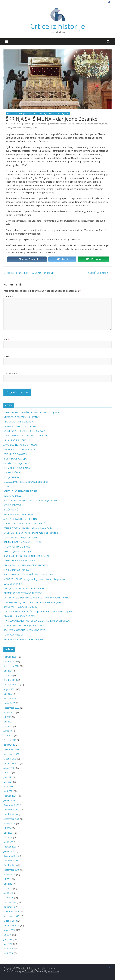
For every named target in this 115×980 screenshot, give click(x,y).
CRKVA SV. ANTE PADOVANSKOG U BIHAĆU (25, 524)
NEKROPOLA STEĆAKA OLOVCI (19, 514)
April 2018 (8, 949)
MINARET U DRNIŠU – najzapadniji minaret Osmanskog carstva (34, 579)
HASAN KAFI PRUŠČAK (15, 440)
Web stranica (10, 373)
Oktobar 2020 (10, 814)
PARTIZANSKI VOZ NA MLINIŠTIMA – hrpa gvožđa (28, 574)
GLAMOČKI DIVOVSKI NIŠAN (17, 468)
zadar (35, 128)
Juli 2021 (7, 773)
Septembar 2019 (11, 870)
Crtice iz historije (58, 26)
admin (28, 124)
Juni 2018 (8, 939)
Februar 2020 (10, 847)
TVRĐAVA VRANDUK (13, 635)
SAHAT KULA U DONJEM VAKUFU (20, 449)
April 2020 (8, 842)
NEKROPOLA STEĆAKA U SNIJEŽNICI (21, 417)
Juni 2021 (8, 777)
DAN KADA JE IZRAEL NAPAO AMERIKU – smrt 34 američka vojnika (36, 598)
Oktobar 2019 (10, 865)
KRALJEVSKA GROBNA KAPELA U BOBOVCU (25, 630)
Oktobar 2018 (10, 921)
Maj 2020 (8, 837)
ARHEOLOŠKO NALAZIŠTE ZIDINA (20, 491)
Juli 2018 (7, 935)
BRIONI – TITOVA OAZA (15, 454)
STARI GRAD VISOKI (13, 505)
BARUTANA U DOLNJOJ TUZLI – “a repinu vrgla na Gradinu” (32, 500)
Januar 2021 (9, 800)
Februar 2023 (10, 698)
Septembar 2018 (11, 925)
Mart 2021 (8, 791)
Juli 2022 (7, 717)
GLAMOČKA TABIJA (98, 273)
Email (7, 356)
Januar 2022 (9, 745)
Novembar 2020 (11, 810)
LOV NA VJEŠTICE (12, 473)
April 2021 (8, 786)
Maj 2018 (8, 944)
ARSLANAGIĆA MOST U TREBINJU (20, 519)
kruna (105, 124)
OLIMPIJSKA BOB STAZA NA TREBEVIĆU (30, 273)
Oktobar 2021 (10, 759)
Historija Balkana (47, 113)
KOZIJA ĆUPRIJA (11, 477)
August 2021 (10, 768)
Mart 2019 (8, 898)
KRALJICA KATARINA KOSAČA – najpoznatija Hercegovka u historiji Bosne (39, 612)
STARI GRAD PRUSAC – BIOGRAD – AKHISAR (25, 436)
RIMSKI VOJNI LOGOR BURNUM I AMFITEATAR (27, 556)
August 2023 (10, 689)
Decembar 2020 (11, 805)
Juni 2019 (8, 884)
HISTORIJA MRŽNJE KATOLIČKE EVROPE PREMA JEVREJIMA (32, 602)
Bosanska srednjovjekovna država (22, 113)
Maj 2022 (8, 726)
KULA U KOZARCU (12, 496)
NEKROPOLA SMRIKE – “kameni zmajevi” (23, 639)
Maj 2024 (8, 675)
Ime (6, 339)
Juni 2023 (8, 694)
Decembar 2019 (11, 856)
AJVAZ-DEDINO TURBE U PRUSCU (20, 445)
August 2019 (10, 874)
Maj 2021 (8, 782)
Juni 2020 (8, 833)
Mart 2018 (8, 953)
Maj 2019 (8, 888)
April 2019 (8, 893)
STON (6, 486)
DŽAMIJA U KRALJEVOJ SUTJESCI (19, 616)
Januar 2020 (9, 851)
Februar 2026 (10, 657)
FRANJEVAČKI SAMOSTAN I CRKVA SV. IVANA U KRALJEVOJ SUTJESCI (37, 621)
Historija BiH (63, 113)
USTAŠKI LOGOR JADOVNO (17, 463)
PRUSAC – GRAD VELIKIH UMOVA (20, 426)
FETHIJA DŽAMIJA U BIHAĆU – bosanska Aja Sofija (28, 528)
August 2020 (10, 824)
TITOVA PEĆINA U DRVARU (17, 547)
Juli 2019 (7, 879)
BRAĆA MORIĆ (11, 510)
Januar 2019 (9, 907)
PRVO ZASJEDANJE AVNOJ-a (17, 551)
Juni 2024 (8, 671)
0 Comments (39, 124)
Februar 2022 (10, 740)
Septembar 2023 (11, 685)
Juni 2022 (8, 722)
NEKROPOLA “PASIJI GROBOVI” (19, 422)
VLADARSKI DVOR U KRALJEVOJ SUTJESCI (24, 625)
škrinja (8, 128)
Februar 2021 (10, 796)
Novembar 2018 (11, 916)
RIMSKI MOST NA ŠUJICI (15, 459)
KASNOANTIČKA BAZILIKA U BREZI (21, 607)
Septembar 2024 (11, 666)
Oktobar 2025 (10, 661)
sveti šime (17, 128)
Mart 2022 (8, 736)
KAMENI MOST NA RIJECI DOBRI (19, 561)
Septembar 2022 (11, 708)
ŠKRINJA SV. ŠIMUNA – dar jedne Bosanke (24, 588)
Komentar (9, 296)
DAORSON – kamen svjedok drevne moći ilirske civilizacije (32, 533)
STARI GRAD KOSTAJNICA (16, 570)
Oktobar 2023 (10, 680)
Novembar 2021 (11, 754)
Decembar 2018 (11, 912)
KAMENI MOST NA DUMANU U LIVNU (22, 542)
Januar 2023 (9, 703)
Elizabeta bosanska (58, 124)
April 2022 (8, 731)
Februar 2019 (10, 902)
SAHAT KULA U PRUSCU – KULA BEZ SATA (24, 431)
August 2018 (10, 930)
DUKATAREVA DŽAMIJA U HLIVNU (20, 537)
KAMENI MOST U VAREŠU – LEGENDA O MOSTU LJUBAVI (32, 412)
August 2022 (10, 712)
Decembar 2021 (11, 749)
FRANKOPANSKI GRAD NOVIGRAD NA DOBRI (26, 565)
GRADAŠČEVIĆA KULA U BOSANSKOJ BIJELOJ (26, 482)
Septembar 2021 (11, 763)
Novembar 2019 (11, 861)
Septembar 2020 (11, 819)
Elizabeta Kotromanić (77, 124)
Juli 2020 (7, 828)
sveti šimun (27, 128)
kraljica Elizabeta (94, 124)
